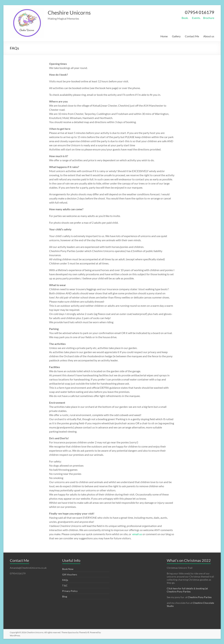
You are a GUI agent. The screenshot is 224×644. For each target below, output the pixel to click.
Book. (185, 18)
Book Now (68, 569)
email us (137, 534)
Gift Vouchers (70, 574)
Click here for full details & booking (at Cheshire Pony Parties (187, 590)
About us (209, 36)
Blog (65, 596)
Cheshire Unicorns (73, 13)
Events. (196, 18)
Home (164, 36)
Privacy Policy (70, 591)
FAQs (65, 580)
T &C (65, 585)
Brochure (209, 18)
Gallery (176, 36)
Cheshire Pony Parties (200, 597)
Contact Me (192, 36)
